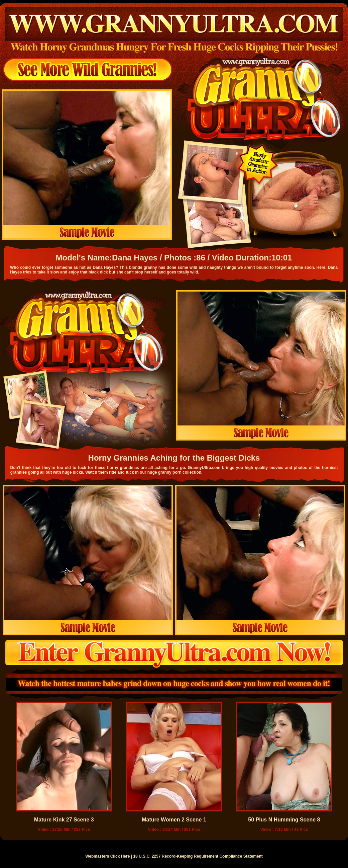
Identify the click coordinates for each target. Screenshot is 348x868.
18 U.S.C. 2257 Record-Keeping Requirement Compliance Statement (198, 856)
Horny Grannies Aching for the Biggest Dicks (174, 458)
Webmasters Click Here (107, 856)
